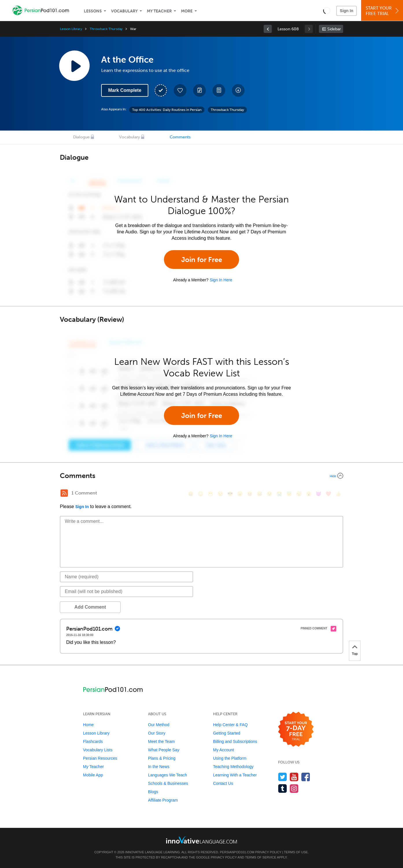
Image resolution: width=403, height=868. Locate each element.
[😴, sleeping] (299, 494)
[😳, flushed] (201, 494)
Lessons (93, 11)
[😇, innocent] (289, 494)
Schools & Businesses (168, 783)
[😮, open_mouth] (309, 494)
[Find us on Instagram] (294, 788)
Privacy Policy (268, 852)
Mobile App (93, 775)
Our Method (159, 725)
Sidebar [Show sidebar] (334, 29)
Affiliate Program (163, 800)
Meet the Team (161, 741)
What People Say (164, 750)
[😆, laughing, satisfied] (250, 494)
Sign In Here (221, 280)
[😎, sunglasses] (230, 494)
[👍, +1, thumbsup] (338, 494)
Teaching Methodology (233, 767)
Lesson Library (71, 29)
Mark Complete (125, 90)
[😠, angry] (240, 494)
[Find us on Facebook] (306, 777)
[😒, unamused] (220, 494)
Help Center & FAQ (230, 725)
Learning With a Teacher (235, 775)
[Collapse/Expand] (202, 476)
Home (88, 725)
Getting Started (227, 733)
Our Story (157, 733)
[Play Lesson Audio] (74, 66)
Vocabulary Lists (98, 750)
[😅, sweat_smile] (260, 494)
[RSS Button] (64, 493)
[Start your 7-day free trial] (296, 729)
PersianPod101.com (237, 852)
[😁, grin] (210, 494)
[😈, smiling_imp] (319, 494)
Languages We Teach (168, 775)
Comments (180, 137)
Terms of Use (296, 852)
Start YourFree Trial (383, 11)
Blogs (153, 792)
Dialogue (81, 137)
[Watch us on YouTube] (294, 777)
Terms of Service (261, 857)
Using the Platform (230, 758)
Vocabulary (124, 11)
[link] (268, 29)
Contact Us (223, 783)
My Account (223, 750)
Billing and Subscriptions (235, 741)
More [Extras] (187, 11)
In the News (159, 767)
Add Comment (90, 607)
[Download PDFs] (219, 90)
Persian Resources (100, 758)
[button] (327, 10)
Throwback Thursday (106, 29)
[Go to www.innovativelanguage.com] (202, 840)
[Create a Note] (199, 90)
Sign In (346, 11)
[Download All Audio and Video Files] (238, 90)
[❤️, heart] (328, 494)
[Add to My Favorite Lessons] (180, 90)
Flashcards (93, 741)
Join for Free (202, 260)
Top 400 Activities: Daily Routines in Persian (167, 110)
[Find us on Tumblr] (283, 788)
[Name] (126, 577)
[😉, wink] (269, 494)
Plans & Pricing (162, 758)
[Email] (126, 592)
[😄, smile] (191, 494)
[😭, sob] (279, 494)
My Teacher (159, 11)
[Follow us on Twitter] (283, 777)
